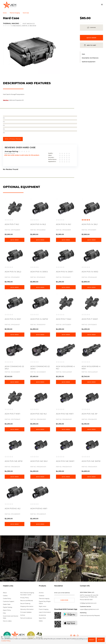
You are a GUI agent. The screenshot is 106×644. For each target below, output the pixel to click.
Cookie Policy (7, 599)
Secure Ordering (25, 603)
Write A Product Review (13, 139)
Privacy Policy (25, 598)
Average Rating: (12, 151)
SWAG (41, 621)
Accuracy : (51, 157)
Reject (92, 640)
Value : (50, 155)
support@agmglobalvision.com (89, 609)
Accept (101, 640)
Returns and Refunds (27, 601)
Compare (93, 28)
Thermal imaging (15, 13)
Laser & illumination (45, 612)
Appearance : (52, 162)
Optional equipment (89, 62)
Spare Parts (42, 618)
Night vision (43, 606)
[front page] (18, 635)
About (5, 593)
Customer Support (9, 601)
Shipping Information (27, 606)
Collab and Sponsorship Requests (90, 616)
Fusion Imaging (44, 609)
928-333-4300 (88, 600)
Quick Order (15, 240)
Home (5, 13)
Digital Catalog (8, 607)
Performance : (53, 159)
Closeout (42, 596)
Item (83, 54)
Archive (23, 615)
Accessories (42, 615)
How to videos (7, 621)
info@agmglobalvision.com (88, 603)
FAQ (4, 613)
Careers (5, 596)
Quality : (51, 153)
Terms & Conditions (26, 618)
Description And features (90, 58)
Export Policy (7, 610)
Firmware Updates (26, 612)
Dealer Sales (7, 604)
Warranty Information (27, 609)
